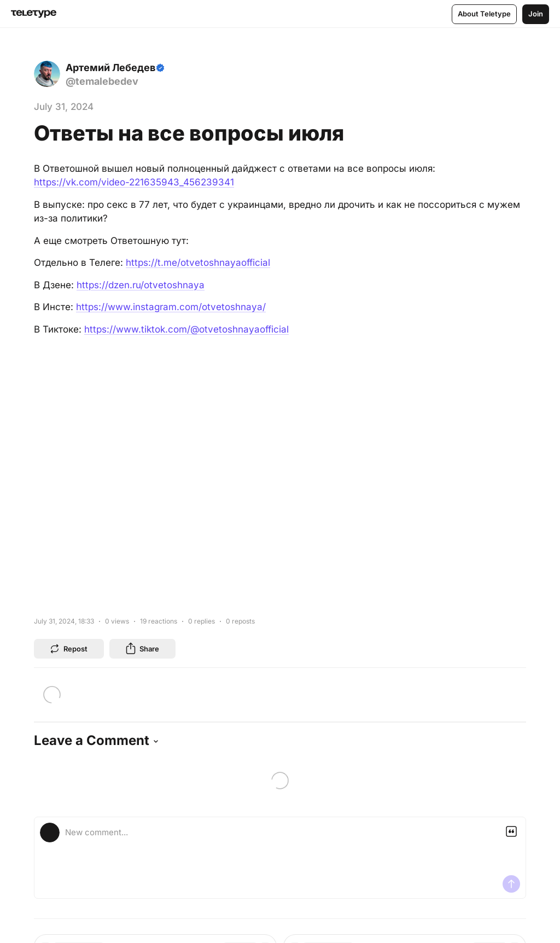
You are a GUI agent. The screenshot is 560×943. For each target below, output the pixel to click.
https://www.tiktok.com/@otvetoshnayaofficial (186, 329)
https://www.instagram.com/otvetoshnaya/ (171, 307)
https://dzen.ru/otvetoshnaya (141, 285)
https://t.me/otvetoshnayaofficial (198, 263)
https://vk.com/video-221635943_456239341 (134, 182)
